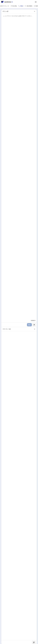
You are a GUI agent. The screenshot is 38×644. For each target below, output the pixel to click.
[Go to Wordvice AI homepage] (7, 2)
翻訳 (29, 325)
